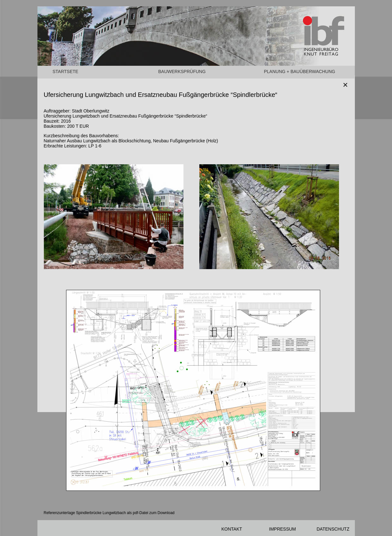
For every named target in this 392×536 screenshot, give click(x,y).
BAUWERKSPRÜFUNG (182, 71)
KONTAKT (232, 529)
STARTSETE (66, 71)
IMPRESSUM (283, 529)
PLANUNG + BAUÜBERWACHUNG (300, 71)
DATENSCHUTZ (333, 529)
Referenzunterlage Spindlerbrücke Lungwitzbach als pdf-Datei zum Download (109, 513)
